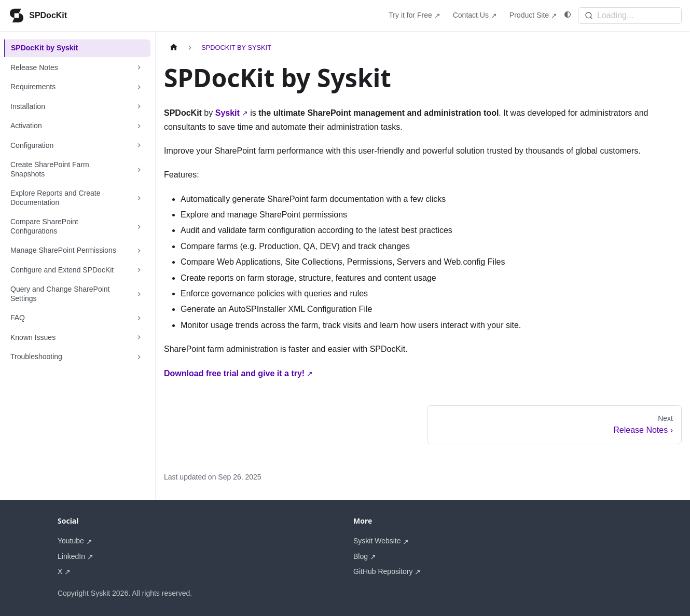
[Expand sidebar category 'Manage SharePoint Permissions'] (139, 251)
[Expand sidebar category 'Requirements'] (139, 87)
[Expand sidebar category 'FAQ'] (139, 318)
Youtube (71, 541)
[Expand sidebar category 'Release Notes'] (139, 68)
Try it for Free (410, 15)
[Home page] (174, 47)
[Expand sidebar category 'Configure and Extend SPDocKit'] (139, 270)
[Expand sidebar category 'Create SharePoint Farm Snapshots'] (139, 169)
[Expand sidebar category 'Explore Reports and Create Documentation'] (139, 198)
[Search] (630, 16)
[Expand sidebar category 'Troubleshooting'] (139, 357)
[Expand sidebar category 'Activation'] (139, 126)
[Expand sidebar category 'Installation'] (139, 107)
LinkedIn (71, 556)
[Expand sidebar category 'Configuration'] (139, 146)
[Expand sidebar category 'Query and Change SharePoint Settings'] (139, 294)
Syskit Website (377, 541)
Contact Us (471, 15)
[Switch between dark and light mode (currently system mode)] (568, 15)
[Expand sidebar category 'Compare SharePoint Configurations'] (139, 227)
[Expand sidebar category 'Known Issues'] (139, 338)
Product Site (529, 15)
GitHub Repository (383, 571)
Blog (361, 556)
